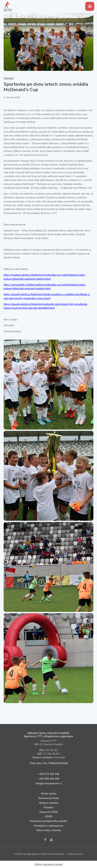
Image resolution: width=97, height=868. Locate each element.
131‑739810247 (52, 763)
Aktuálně (9, 78)
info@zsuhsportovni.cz (48, 783)
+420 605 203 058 (49, 779)
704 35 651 (51, 750)
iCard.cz (79, 854)
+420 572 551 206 (49, 774)
